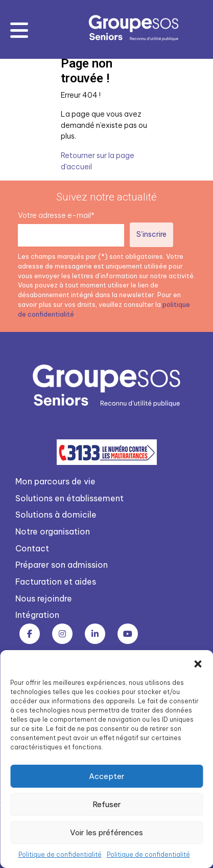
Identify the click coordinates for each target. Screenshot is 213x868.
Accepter (107, 776)
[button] (198, 663)
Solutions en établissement (69, 498)
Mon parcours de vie (55, 481)
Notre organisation (53, 531)
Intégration (37, 615)
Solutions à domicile (56, 515)
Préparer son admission (62, 565)
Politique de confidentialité (60, 854)
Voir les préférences (107, 832)
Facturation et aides (56, 582)
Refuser (107, 804)
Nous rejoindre (44, 598)
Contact (32, 548)
